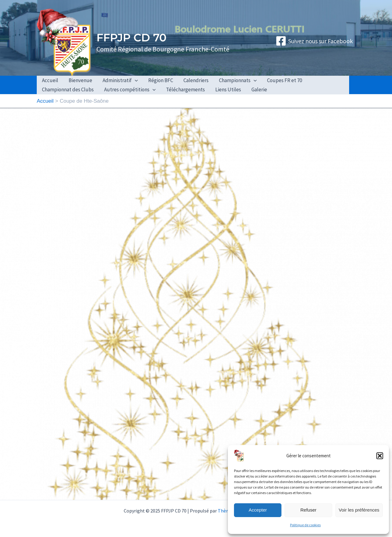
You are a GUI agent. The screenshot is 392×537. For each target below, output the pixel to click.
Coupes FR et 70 (285, 80)
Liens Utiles (228, 89)
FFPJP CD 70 (132, 38)
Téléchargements (185, 89)
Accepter (258, 510)
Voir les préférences (359, 510)
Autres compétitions (130, 89)
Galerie (259, 89)
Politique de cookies (305, 525)
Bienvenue (80, 80)
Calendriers (196, 80)
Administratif (120, 80)
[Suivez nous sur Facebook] (314, 41)
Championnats (238, 80)
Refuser (309, 510)
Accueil (50, 80)
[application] (135, 80)
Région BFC (161, 80)
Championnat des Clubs (68, 89)
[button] (380, 456)
